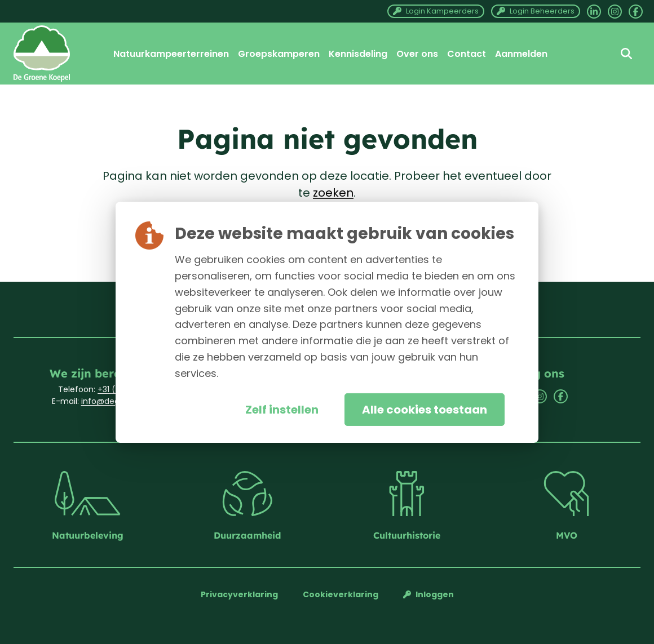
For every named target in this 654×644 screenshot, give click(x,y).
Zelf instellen (282, 410)
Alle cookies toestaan (425, 410)
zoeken (333, 193)
